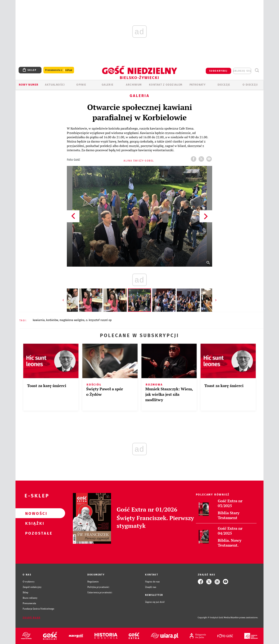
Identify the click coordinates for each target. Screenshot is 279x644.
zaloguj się (242, 71)
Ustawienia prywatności (100, 592)
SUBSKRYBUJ (218, 71)
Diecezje (224, 85)
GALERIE (108, 85)
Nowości (34, 513)
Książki (34, 523)
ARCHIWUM (134, 85)
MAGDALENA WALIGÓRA (72, 320)
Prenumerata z (59, 70)
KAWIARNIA (39, 320)
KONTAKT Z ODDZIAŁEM (166, 85)
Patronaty (198, 85)
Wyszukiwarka (257, 70)
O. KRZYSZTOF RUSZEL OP (99, 320)
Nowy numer (29, 85)
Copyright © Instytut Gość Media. (214, 618)
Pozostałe (34, 533)
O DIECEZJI (250, 85)
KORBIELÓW (52, 320)
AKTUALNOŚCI (55, 85)
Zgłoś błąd (32, 618)
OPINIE (81, 85)
